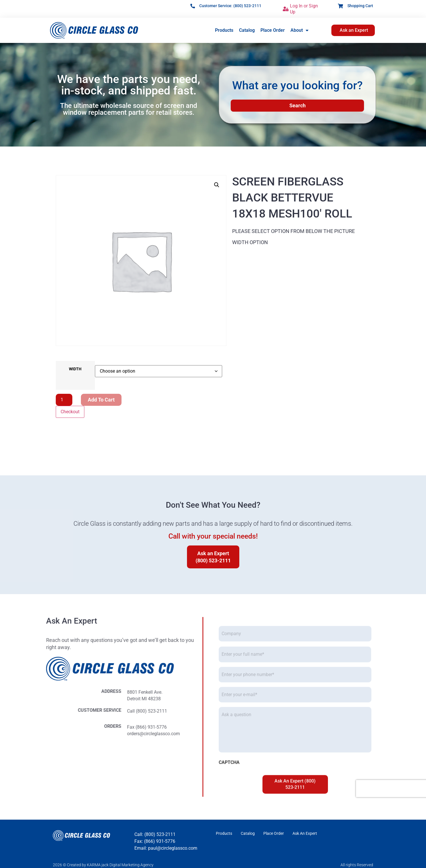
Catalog (247, 30)
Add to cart (101, 400)
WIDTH (75, 369)
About (299, 30)
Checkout (70, 412)
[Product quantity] (64, 400)
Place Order (273, 30)
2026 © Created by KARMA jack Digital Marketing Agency (103, 865)
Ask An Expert (305, 834)
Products (224, 30)
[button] (217, 185)
